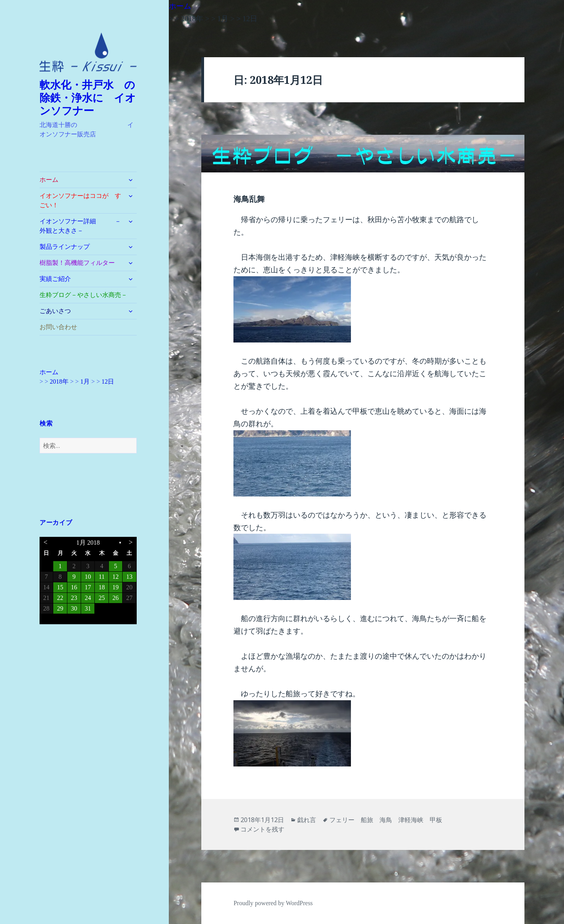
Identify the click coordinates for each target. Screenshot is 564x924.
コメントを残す (262, 829)
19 (116, 587)
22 (60, 598)
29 (60, 608)
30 (74, 608)
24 (88, 598)
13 (129, 577)
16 (74, 587)
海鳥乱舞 (249, 199)
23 (74, 598)
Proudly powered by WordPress (273, 903)
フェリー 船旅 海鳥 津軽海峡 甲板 (386, 820)
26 (116, 598)
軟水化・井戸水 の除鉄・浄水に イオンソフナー (88, 98)
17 (88, 587)
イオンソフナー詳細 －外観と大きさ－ (80, 226)
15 (60, 587)
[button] (88, 53)
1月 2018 (88, 543)
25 (102, 598)
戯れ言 (307, 820)
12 (116, 577)
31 (88, 608)
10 (88, 577)
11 (102, 577)
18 (102, 587)
